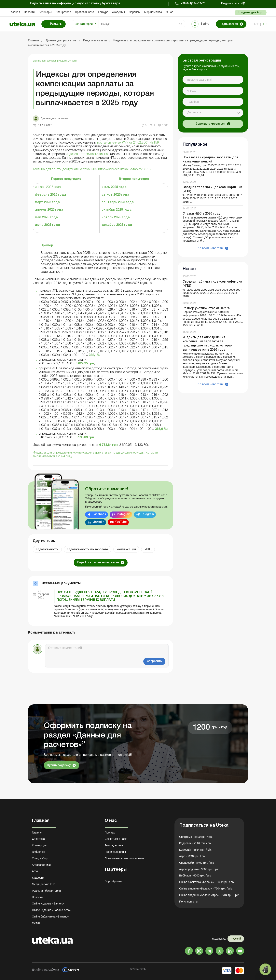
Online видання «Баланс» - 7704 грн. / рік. (206, 889)
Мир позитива (153, 12)
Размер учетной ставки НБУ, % (207, 308)
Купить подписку (59, 765)
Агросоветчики (41, 865)
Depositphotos (114, 881)
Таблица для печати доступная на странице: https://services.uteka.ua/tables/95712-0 (94, 169)
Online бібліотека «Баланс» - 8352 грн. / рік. (207, 882)
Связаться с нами (116, 839)
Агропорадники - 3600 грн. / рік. (199, 869)
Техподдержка (114, 845)
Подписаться (230, 4)
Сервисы (134, 12)
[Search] (142, 24)
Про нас (110, 833)
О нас (169, 12)
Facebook (99, 514)
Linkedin (98, 522)
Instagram (124, 514)
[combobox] (213, 113)
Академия (119, 12)
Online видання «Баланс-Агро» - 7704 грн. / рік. (209, 895)
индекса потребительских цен (88, 154)
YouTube (121, 522)
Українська (219, 939)
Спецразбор (63, 12)
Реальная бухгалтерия (46, 891)
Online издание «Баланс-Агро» (52, 910)
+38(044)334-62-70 (193, 4)
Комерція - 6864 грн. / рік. (195, 850)
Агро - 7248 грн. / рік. (193, 856)
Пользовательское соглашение (125, 858)
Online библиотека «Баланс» (50, 917)
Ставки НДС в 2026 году (201, 214)
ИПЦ (148, 549)
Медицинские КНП (44, 884)
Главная (15, 12)
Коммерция (39, 845)
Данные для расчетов (45, 61)
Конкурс (103, 12)
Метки (36, 923)
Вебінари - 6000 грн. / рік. (195, 875)
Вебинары (45, 12)
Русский (236, 939)
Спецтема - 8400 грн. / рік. (196, 837)
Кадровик (38, 878)
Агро (35, 871)
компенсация (126, 549)
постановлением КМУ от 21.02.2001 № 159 (128, 143)
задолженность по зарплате (87, 549)
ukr (256, 24)
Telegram (147, 514)
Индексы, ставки (67, 61)
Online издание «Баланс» (48, 903)
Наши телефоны (115, 852)
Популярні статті (190, 902)
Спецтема (38, 839)
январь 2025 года (48, 187)
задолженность (47, 549)
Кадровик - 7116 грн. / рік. (196, 843)
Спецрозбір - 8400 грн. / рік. (197, 863)
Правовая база (84, 12)
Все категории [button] (84, 24)
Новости (29, 12)
